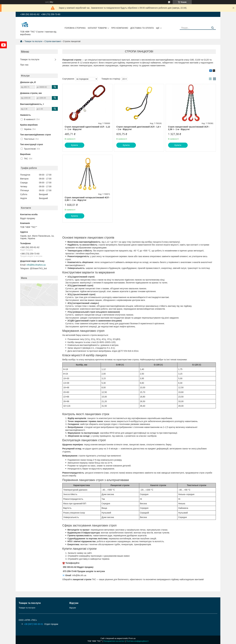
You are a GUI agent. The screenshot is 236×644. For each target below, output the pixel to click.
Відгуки (73, 608)
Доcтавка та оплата (142, 28)
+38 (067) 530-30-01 (34, 624)
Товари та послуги (33, 41)
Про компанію (120, 28)
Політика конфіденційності (137, 641)
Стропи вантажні (53, 41)
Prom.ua (132, 638)
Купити (75, 145)
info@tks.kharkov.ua (36, 265)
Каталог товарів (97, 28)
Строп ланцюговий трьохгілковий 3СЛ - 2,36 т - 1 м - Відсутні (189, 128)
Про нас (24, 65)
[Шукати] (212, 28)
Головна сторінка (75, 28)
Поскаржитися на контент (114, 641)
